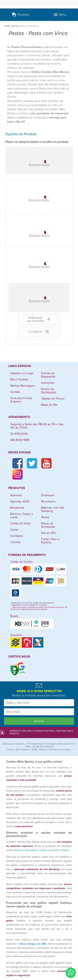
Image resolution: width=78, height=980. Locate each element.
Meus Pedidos (19, 380)
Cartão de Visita (20, 524)
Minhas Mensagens (23, 386)
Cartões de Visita (48, 850)
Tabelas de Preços (53, 399)
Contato (15, 392)
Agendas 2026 (20, 502)
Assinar (39, 721)
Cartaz (14, 530)
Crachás (15, 542)
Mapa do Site (49, 405)
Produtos (21, 15)
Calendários (31, 850)
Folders (65, 850)
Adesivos (16, 495)
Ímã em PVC (49, 533)
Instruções (48, 383)
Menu (60, 15)
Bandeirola (17, 508)
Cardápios (17, 536)
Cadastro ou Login (22, 373)
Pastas (45, 517)
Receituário (48, 502)
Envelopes (48, 495)
